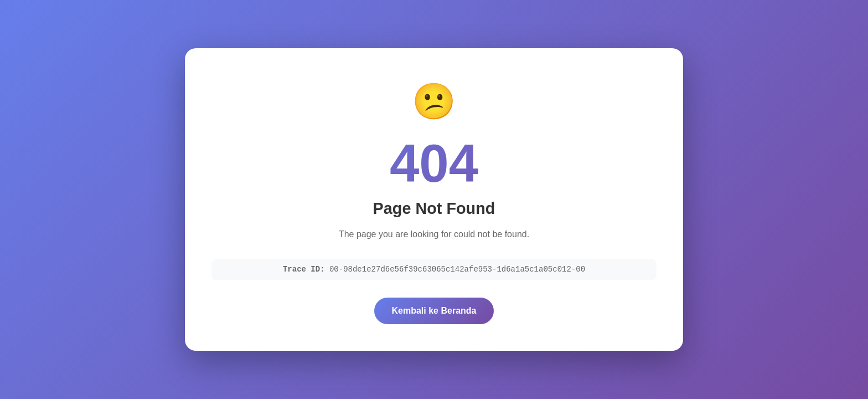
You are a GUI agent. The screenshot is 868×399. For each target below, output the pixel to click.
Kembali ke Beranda (434, 311)
